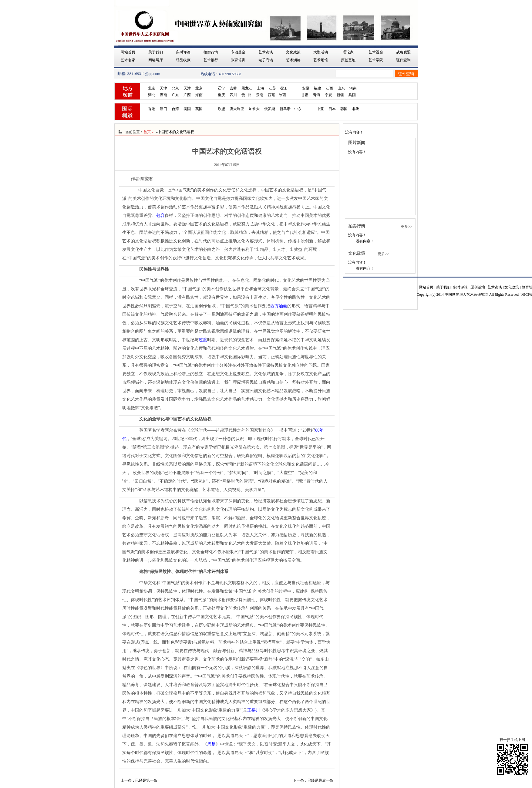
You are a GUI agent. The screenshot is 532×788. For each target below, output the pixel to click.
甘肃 (305, 95)
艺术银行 (211, 60)
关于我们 (156, 52)
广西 (187, 95)
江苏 (272, 88)
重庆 (221, 95)
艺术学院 (376, 60)
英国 (199, 109)
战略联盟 (403, 52)
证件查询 (403, 60)
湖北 (152, 95)
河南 (353, 88)
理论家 (348, 52)
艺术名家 (128, 60)
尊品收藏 (183, 60)
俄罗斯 (270, 109)
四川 (233, 95)
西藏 (271, 95)
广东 (175, 95)
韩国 (344, 109)
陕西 (282, 95)
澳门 (163, 109)
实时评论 (183, 52)
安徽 (306, 88)
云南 (260, 95)
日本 (332, 109)
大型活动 (321, 52)
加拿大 (254, 109)
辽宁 (221, 88)
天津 (163, 88)
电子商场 (266, 60)
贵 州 (246, 95)
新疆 (340, 95)
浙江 (283, 88)
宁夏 (328, 95)
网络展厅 (156, 60)
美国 (187, 109)
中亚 (320, 109)
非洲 (356, 109)
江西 (329, 88)
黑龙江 (247, 88)
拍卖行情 (211, 52)
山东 (341, 88)
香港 (152, 109)
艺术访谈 (266, 52)
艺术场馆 (321, 60)
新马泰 (285, 109)
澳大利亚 (237, 109)
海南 (199, 95)
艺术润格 (293, 60)
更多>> (406, 227)
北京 (152, 88)
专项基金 (238, 52)
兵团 (352, 95)
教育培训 (238, 60)
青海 (317, 95)
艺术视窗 (376, 52)
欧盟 (221, 109)
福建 (318, 88)
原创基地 (348, 60)
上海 (261, 88)
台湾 (175, 109)
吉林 (233, 88)
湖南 (163, 95)
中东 (298, 109)
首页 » (148, 132)
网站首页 (128, 52)
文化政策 (293, 52)
